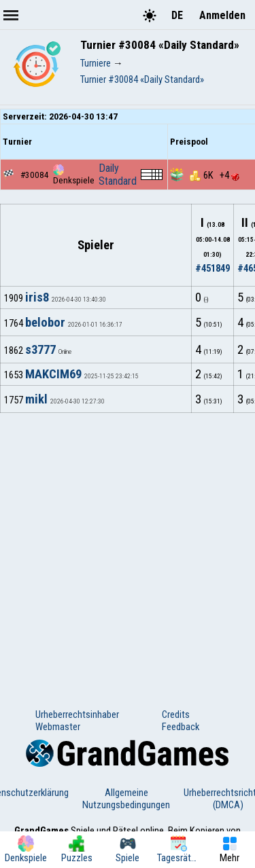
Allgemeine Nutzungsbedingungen (126, 799)
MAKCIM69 (53, 374)
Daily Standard (118, 175)
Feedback (181, 727)
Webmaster (58, 727)
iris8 (37, 297)
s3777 (40, 350)
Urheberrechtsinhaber (77, 715)
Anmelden (222, 15)
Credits (176, 715)
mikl (36, 399)
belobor (45, 323)
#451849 (213, 268)
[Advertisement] (128, 547)
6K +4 (215, 175)
